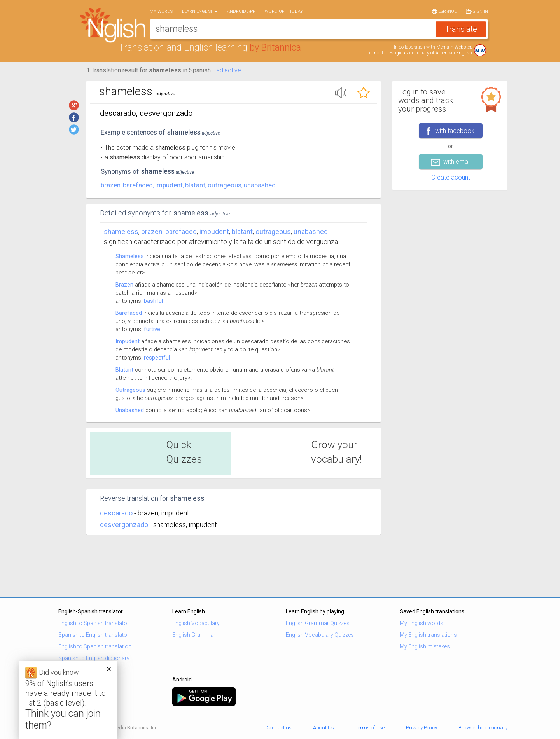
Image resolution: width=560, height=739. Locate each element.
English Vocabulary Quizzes (320, 635)
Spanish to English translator (94, 635)
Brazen (124, 285)
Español (444, 11)
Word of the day (284, 11)
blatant (195, 185)
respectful (157, 358)
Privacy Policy (422, 728)
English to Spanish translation (95, 646)
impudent (169, 185)
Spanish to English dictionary (94, 658)
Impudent (128, 341)
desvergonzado (124, 525)
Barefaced (129, 313)
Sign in (477, 11)
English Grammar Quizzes (318, 623)
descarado (116, 513)
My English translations (428, 635)
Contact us (279, 728)
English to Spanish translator (94, 623)
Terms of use (370, 728)
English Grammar (194, 635)
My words (161, 11)
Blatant (124, 370)
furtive (152, 329)
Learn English (200, 11)
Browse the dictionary (483, 728)
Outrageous (130, 390)
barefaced (138, 185)
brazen (111, 185)
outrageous (225, 185)
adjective (229, 70)
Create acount (451, 177)
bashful (153, 301)
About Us (324, 728)
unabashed (260, 185)
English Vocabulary (196, 623)
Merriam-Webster (454, 47)
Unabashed (130, 410)
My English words (422, 623)
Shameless (121, 231)
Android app (241, 11)
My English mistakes (425, 646)
